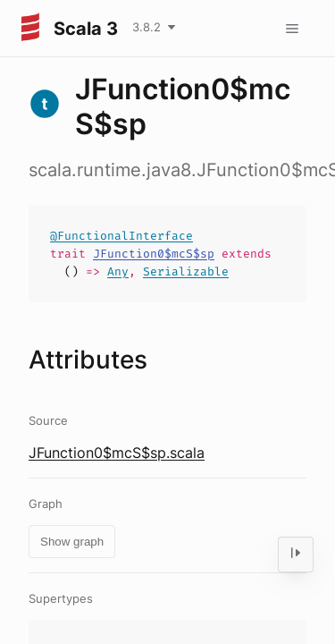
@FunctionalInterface (121, 236)
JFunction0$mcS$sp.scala (117, 453)
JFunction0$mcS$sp (154, 254)
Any (118, 271)
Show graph (72, 542)
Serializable (186, 271)
